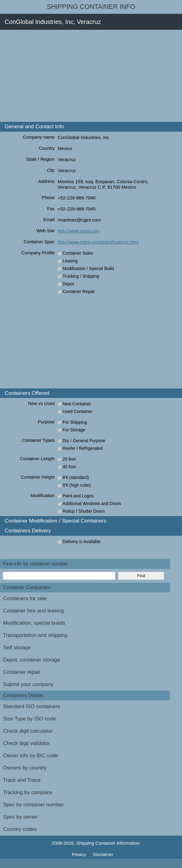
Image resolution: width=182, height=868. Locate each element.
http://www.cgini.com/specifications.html (98, 242)
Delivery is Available (82, 542)
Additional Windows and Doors (92, 503)
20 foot (69, 459)
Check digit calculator (28, 731)
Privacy (79, 854)
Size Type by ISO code (30, 719)
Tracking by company (28, 792)
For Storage (74, 430)
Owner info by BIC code (31, 756)
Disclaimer (103, 854)
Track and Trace (22, 780)
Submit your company (28, 684)
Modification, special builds (34, 623)
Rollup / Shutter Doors (84, 511)
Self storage (17, 648)
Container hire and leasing (33, 611)
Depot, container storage (32, 660)
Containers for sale (25, 598)
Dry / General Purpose (84, 441)
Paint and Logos (78, 496)
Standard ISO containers (32, 706)
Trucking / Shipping (81, 276)
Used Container (77, 411)
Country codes (20, 829)
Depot (68, 284)
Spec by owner (20, 817)
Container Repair (79, 291)
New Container (77, 404)
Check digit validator (27, 743)
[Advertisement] (91, 76)
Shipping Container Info (91, 7)
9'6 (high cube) (77, 485)
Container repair (22, 672)
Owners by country (25, 768)
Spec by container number (33, 805)
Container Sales (78, 253)
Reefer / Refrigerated (83, 448)
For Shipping (75, 422)
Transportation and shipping (35, 635)
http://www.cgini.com (79, 231)
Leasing (70, 261)
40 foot (69, 467)
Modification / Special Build (88, 268)
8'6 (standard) (76, 477)
